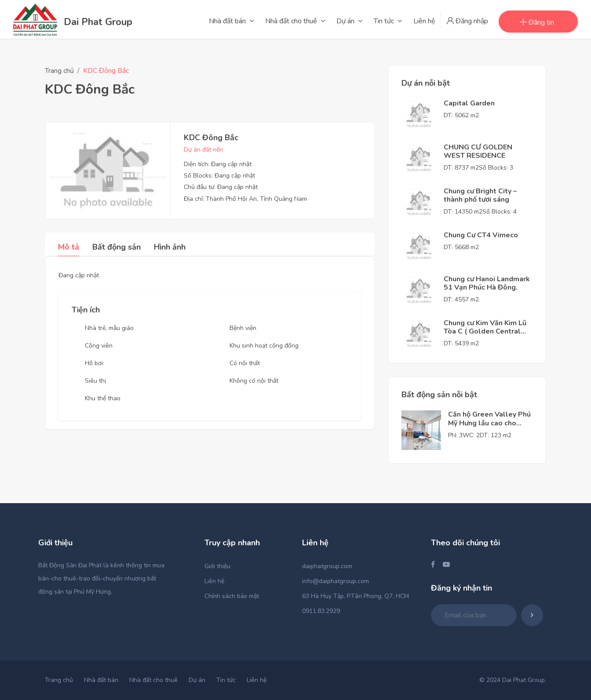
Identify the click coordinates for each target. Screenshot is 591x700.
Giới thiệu (217, 566)
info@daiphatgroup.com (336, 581)
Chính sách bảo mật (232, 596)
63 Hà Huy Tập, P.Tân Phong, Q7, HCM (356, 596)
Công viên (99, 346)
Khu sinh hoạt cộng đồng (264, 346)
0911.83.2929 (321, 611)
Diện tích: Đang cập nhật (218, 164)
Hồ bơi (94, 363)
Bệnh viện (243, 328)
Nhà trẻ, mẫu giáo (109, 328)
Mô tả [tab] (69, 247)
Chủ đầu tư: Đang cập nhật (221, 187)
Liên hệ (214, 581)
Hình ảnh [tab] (170, 247)
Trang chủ (59, 71)
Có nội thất (245, 363)
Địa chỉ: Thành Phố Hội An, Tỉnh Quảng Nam (245, 199)
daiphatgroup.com (327, 566)
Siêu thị (95, 381)
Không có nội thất (254, 381)
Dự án (197, 680)
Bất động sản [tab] (117, 247)
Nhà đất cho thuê (153, 680)
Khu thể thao (103, 398)
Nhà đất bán (101, 680)
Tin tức (226, 680)
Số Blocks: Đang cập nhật (219, 176)
